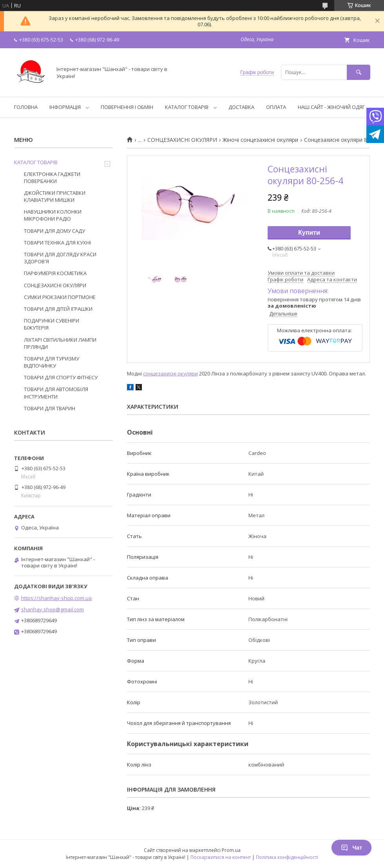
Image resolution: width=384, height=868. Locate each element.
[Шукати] (359, 72)
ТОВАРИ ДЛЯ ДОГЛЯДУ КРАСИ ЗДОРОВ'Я (60, 258)
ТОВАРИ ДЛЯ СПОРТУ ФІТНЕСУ (61, 377)
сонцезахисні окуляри (170, 373)
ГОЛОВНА (26, 107)
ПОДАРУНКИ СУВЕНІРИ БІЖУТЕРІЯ (52, 324)
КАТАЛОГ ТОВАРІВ (187, 107)
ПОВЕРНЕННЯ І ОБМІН (127, 107)
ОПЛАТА (276, 107)
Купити (309, 233)
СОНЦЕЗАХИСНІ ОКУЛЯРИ (182, 140)
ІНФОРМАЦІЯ (65, 107)
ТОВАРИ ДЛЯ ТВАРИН (50, 408)
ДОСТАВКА (241, 107)
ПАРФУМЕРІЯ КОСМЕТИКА (55, 273)
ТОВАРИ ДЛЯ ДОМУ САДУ (54, 231)
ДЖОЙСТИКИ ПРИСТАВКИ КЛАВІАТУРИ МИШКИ (55, 196)
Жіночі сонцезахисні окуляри (260, 140)
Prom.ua (231, 850)
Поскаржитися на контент (221, 857)
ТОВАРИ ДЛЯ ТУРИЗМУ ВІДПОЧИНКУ (52, 362)
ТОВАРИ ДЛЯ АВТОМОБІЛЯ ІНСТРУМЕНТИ (56, 393)
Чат (351, 848)
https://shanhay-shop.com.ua (56, 598)
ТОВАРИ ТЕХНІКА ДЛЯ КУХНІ (57, 243)
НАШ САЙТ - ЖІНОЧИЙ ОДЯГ (331, 107)
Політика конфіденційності (287, 857)
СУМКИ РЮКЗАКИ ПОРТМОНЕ (60, 297)
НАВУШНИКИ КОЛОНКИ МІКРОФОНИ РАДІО (53, 215)
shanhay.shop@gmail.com (53, 609)
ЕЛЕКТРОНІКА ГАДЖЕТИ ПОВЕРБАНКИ (52, 178)
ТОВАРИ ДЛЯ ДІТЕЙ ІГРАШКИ (58, 309)
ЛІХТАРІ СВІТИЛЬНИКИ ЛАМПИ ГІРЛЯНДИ (60, 343)
